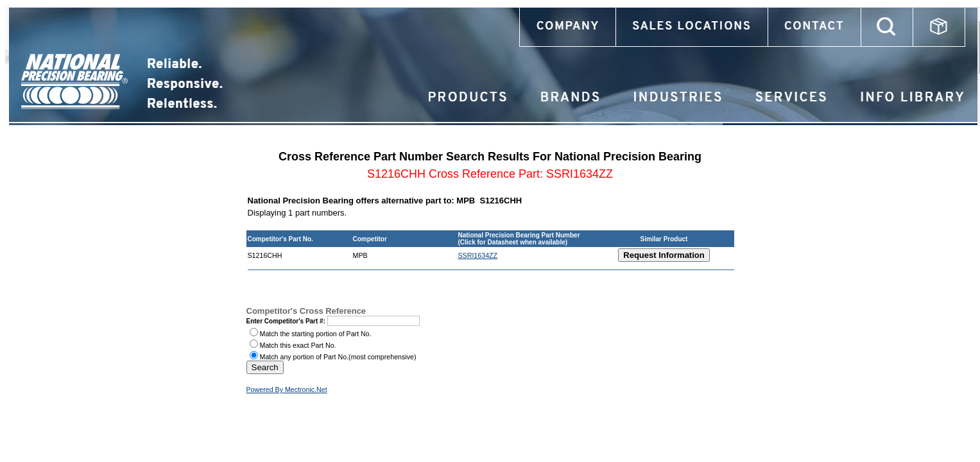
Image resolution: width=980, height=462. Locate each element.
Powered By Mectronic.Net (287, 389)
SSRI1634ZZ (478, 255)
